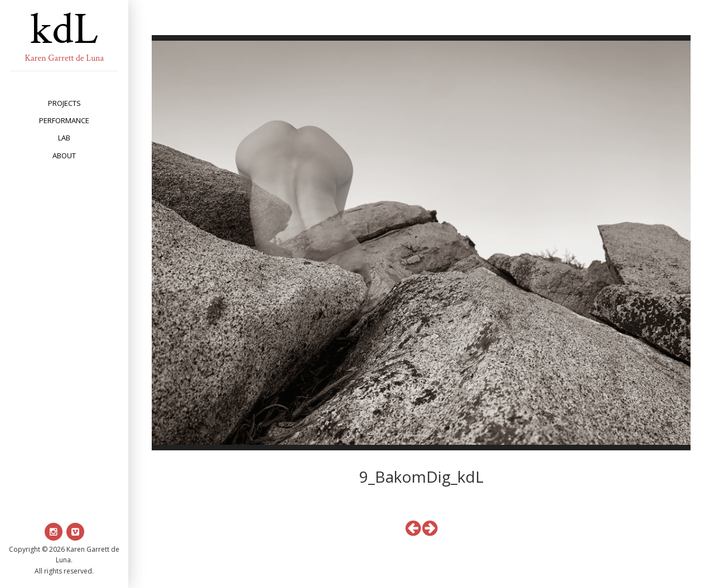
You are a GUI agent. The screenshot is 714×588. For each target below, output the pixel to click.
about (64, 155)
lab (64, 138)
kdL (64, 30)
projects (64, 103)
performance (64, 120)
